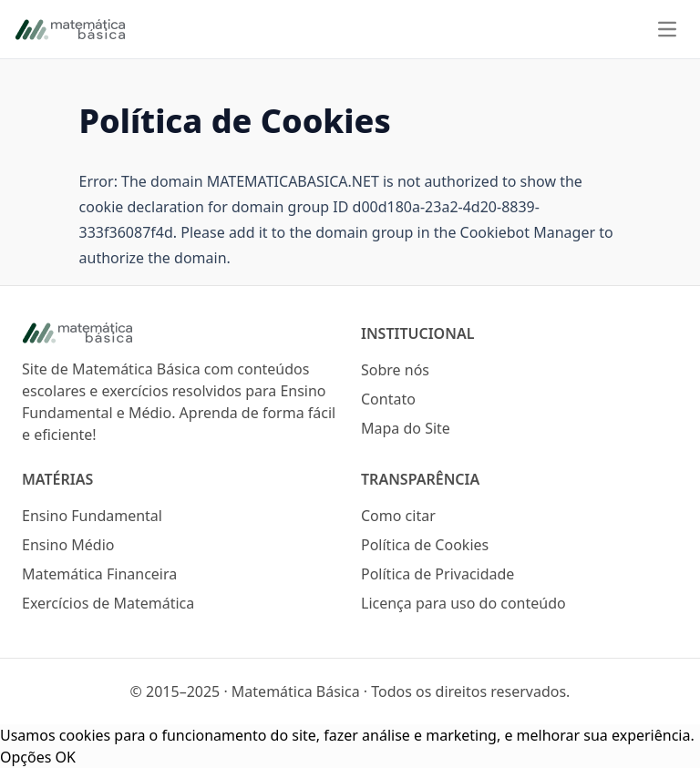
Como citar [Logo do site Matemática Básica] (398, 516)
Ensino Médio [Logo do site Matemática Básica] (68, 545)
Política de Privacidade (437, 574)
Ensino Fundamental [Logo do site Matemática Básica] (92, 516)
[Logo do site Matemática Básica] (180, 333)
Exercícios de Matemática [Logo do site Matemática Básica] (108, 603)
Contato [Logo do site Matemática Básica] (388, 399)
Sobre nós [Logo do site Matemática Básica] (395, 370)
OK (66, 757)
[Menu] (667, 29)
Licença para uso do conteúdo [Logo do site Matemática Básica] (463, 603)
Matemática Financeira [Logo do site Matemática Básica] (99, 574)
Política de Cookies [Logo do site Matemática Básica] (425, 545)
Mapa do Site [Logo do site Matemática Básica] (406, 428)
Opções (26, 757)
